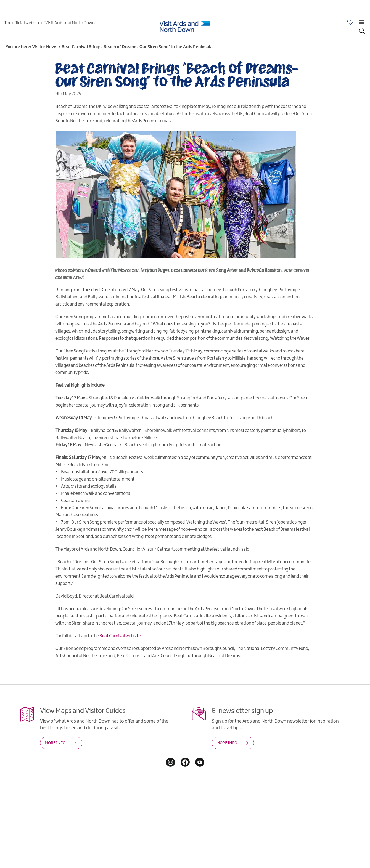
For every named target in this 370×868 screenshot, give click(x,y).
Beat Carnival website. (121, 636)
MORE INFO (55, 743)
